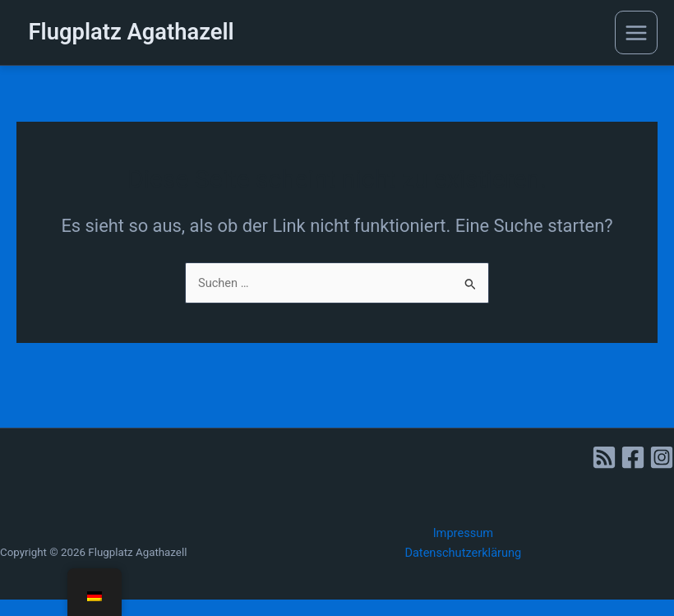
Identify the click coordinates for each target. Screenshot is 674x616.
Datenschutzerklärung (463, 553)
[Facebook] (633, 457)
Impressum (463, 533)
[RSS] (604, 457)
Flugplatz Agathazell (132, 32)
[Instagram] (662, 457)
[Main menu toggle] (636, 32)
